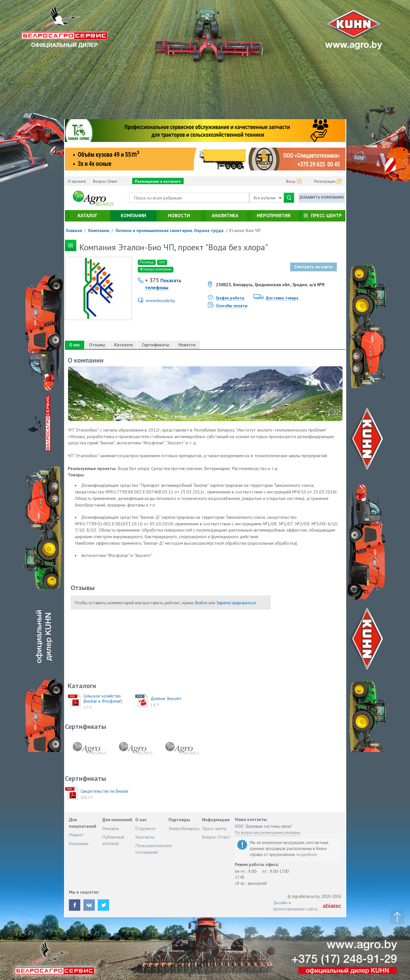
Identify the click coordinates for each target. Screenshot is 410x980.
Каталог (88, 215)
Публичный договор (113, 840)
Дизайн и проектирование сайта (295, 906)
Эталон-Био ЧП (245, 230)
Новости (179, 215)
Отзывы (97, 345)
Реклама (110, 828)
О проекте (77, 181)
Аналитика (225, 215)
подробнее (307, 854)
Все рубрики (268, 198)
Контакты (145, 837)
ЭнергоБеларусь (184, 828)
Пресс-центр (326, 215)
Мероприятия (274, 215)
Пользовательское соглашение (154, 849)
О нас (75, 345)
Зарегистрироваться (236, 603)
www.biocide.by (160, 300)
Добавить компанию (322, 197)
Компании (133, 215)
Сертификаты (156, 345)
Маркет (76, 835)
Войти (201, 603)
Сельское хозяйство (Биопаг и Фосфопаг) (103, 699)
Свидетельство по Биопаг (104, 791)
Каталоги (123, 345)
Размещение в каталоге (158, 181)
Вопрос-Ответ (105, 181)
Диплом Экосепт (166, 699)
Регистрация (325, 181)
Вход (291, 181)
